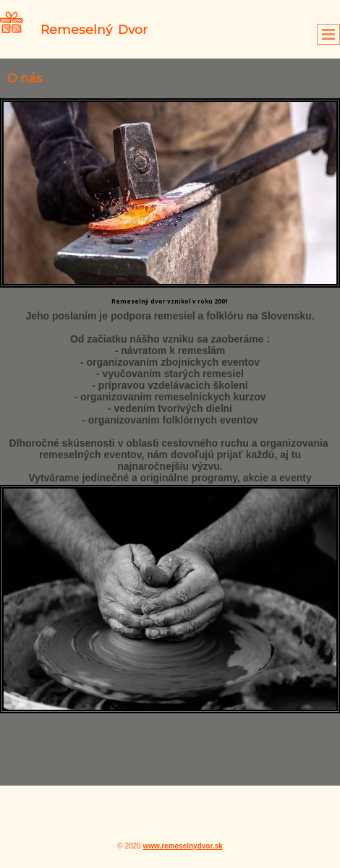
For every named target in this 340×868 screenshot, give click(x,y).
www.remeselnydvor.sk (182, 846)
